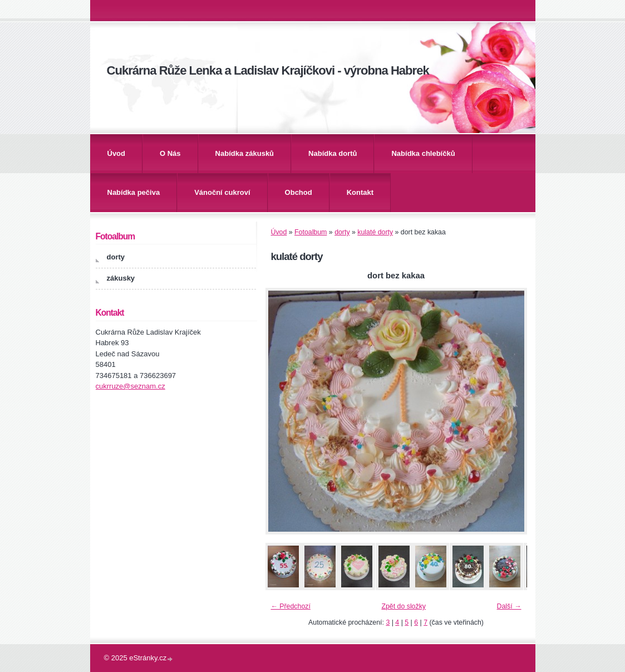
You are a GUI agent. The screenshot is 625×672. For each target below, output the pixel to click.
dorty (342, 232)
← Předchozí (291, 606)
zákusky (121, 278)
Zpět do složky (403, 606)
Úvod (117, 153)
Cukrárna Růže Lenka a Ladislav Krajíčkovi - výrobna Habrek (268, 70)
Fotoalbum (311, 232)
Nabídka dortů (333, 153)
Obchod (299, 192)
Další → (509, 606)
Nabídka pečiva (134, 192)
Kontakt (360, 192)
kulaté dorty (375, 232)
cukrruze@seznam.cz (131, 386)
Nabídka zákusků (245, 153)
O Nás (170, 153)
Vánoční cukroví (222, 192)
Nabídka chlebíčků (423, 153)
